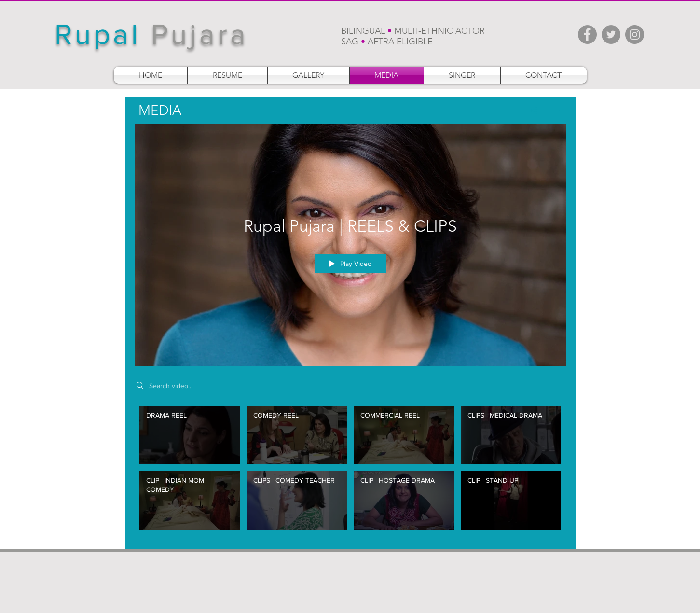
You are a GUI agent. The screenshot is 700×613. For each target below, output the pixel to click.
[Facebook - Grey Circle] (587, 35)
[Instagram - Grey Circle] (635, 35)
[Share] (534, 111)
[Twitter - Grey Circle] (611, 35)
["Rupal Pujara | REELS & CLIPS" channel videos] (350, 470)
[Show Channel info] (556, 111)
